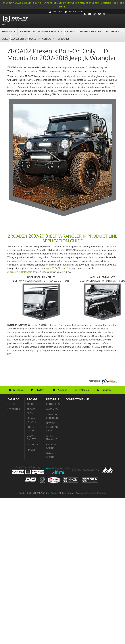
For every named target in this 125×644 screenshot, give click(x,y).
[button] (9, 31)
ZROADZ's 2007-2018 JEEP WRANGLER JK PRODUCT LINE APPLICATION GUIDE (63, 238)
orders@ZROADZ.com (21, 272)
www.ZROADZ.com (56, 268)
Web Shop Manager (96, 493)
